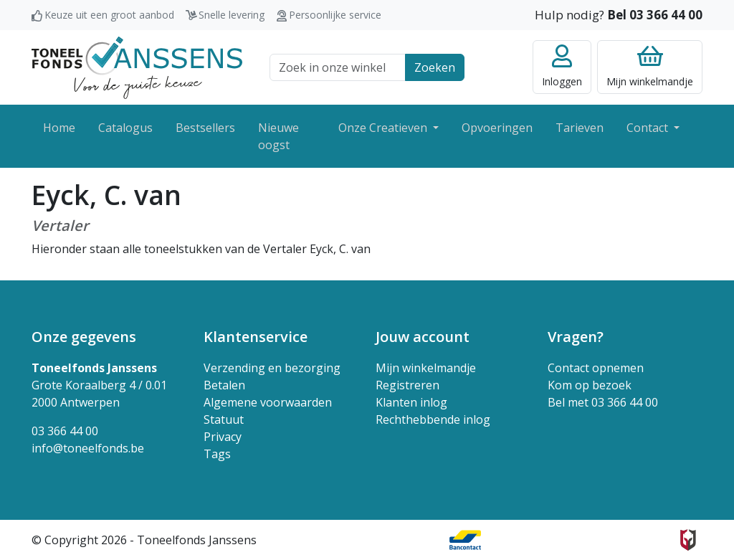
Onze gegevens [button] (84, 337)
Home (59, 128)
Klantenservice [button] (256, 337)
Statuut (224, 419)
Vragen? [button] (576, 337)
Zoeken (435, 67)
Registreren (407, 385)
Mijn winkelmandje (426, 368)
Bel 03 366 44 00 (655, 15)
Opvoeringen (497, 128)
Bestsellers (205, 128)
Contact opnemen (596, 368)
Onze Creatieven (384, 128)
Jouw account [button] (423, 337)
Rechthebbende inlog (433, 419)
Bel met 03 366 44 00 (603, 402)
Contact (649, 128)
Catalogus (125, 128)
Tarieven (580, 128)
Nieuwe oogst (278, 136)
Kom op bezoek (590, 385)
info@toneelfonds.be (88, 448)
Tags (217, 454)
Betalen (224, 385)
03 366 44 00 (65, 431)
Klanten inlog (411, 402)
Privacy (223, 437)
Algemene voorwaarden (268, 402)
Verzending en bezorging (272, 368)
